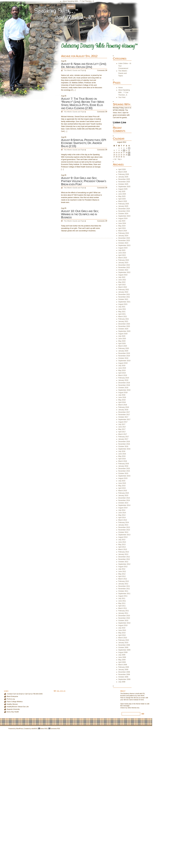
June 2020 (122, 339)
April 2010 (122, 635)
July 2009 (122, 655)
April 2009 (122, 662)
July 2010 (122, 628)
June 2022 (122, 280)
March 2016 (123, 461)
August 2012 (123, 567)
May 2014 (122, 515)
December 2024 (124, 209)
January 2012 (123, 584)
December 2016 (124, 442)
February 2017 (124, 437)
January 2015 (123, 495)
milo (33, 729)
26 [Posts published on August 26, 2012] (129, 155)
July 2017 (122, 424)
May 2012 (122, 574)
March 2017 (123, 434)
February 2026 (124, 174)
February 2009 (124, 667)
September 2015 (124, 476)
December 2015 (124, 469)
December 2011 (124, 586)
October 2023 (123, 243)
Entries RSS (44, 729)
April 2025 (122, 199)
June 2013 (122, 542)
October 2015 (123, 473)
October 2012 (123, 562)
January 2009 (123, 670)
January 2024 (123, 236)
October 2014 (123, 503)
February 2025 (124, 204)
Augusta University (13, 709)
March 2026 (123, 172)
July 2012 (122, 569)
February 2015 (124, 493)
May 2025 (122, 196)
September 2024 (124, 216)
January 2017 (123, 439)
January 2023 (123, 263)
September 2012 (124, 564)
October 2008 (123, 677)
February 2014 (124, 522)
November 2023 (124, 241)
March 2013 (123, 549)
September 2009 (124, 650)
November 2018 (124, 385)
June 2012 (122, 571)
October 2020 (123, 329)
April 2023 (122, 255)
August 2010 (123, 625)
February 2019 (124, 378)
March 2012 (123, 579)
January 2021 (123, 321)
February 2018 (124, 407)
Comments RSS (55, 729)
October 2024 (123, 214)
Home (71, 7)
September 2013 (124, 535)
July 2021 (122, 307)
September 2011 (124, 594)
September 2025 (124, 187)
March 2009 (123, 665)
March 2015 (123, 491)
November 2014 (124, 500)
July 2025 (122, 191)
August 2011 (123, 596)
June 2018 (122, 397)
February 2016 (124, 464)
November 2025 (124, 182)
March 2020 (123, 346)
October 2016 (123, 446)
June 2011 (122, 601)
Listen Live (120, 122)
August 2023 (123, 248)
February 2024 (124, 233)
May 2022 (122, 282)
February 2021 (124, 319)
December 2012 (124, 557)
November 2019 (124, 356)
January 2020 (123, 351)
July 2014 (122, 510)
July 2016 (122, 451)
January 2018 (123, 410)
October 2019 (123, 358)
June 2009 (122, 657)
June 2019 (122, 368)
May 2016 (122, 456)
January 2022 (123, 292)
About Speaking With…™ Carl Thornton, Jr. (78, 1)
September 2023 (124, 245)
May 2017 (122, 429)
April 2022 (122, 285)
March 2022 (123, 287)
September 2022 (124, 272)
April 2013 (122, 547)
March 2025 (123, 201)
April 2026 (122, 169)
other (129, 708)
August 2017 (123, 422)
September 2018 (124, 390)
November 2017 (124, 415)
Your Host (66, 4)
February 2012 (124, 581)
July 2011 (122, 598)
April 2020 (122, 343)
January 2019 (123, 380)
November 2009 (124, 645)
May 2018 (122, 400)
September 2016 (124, 449)
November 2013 (124, 530)
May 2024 (122, 226)
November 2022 (124, 267)
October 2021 (123, 299)
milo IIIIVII (141, 696)
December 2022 (124, 265)
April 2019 (122, 373)
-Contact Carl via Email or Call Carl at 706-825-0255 (25, 694)
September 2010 (124, 623)
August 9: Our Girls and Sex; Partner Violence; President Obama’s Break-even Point (84, 181)
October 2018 (123, 388)
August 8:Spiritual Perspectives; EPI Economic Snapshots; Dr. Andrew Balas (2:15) (84, 143)
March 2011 (123, 608)
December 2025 (124, 179)
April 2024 (122, 228)
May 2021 (122, 312)
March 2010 (123, 638)
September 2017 (124, 419)
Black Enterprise (12, 696)
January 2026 (123, 177)
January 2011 (123, 613)
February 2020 (124, 348)
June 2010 (122, 630)
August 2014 (123, 508)
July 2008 (122, 682)
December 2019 (124, 353)
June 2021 (122, 309)
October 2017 (123, 417)
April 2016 (122, 459)
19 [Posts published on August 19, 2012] (129, 153)
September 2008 (124, 679)
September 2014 (124, 505)
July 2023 (122, 250)
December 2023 (124, 238)
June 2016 (122, 454)
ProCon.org (11, 699)
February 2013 (124, 552)
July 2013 (122, 540)
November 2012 (124, 559)
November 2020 (124, 326)
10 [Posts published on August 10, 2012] (124, 150)
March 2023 (123, 258)
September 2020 (124, 331)
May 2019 (122, 370)
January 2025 (123, 206)
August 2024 (123, 218)
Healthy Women (12, 704)
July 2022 (122, 277)
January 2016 (123, 466)
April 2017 (122, 432)
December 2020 (124, 324)
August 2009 (123, 652)
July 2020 (122, 336)
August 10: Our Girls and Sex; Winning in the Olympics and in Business (80, 214)
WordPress (20, 729)
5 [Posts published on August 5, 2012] (129, 148)
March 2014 (123, 520)
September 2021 (124, 302)
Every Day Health (13, 712)
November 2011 (124, 589)
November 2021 (124, 297)
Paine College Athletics (15, 702)
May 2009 (122, 660)
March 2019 (123, 375)
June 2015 (122, 483)
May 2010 (122, 633)
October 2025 (123, 184)
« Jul (115, 159)
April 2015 (122, 488)
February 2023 (124, 260)
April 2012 (122, 576)
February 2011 (124, 611)
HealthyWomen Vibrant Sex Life (18, 707)
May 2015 (122, 486)
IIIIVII (35, 729)
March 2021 (123, 317)
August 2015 (123, 478)
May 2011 (122, 603)
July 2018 (122, 395)
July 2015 (122, 481)
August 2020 (123, 334)
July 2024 (122, 221)
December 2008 (124, 672)
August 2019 (123, 363)
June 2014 (122, 513)
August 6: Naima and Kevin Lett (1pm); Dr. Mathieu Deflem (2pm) (84, 65)
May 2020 (122, 341)
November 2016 (124, 444)
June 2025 (122, 194)
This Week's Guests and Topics (75, 70)
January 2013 (123, 554)
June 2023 (122, 253)
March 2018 (123, 405)
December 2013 (124, 527)
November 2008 (124, 674)
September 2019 (124, 361)
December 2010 (124, 616)
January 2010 (123, 643)
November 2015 (124, 471)
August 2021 (123, 304)
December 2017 (124, 412)
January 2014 (123, 525)
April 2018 (122, 402)
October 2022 (123, 270)
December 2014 (124, 498)
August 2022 (123, 275)
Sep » (120, 159)
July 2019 (122, 366)
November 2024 (124, 211)
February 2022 (124, 290)
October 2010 (123, 621)
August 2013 (123, 537)
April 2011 (122, 606)
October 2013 (123, 532)
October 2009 (123, 647)
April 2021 (122, 314)
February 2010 (124, 640)
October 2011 (123, 591)
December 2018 (124, 383)
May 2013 (122, 545)
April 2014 (122, 518)
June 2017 (122, 427)
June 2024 (122, 223)
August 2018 (123, 393)
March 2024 (123, 231)
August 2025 (123, 189)
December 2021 (124, 294)
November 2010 (124, 618)
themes (134, 708)
